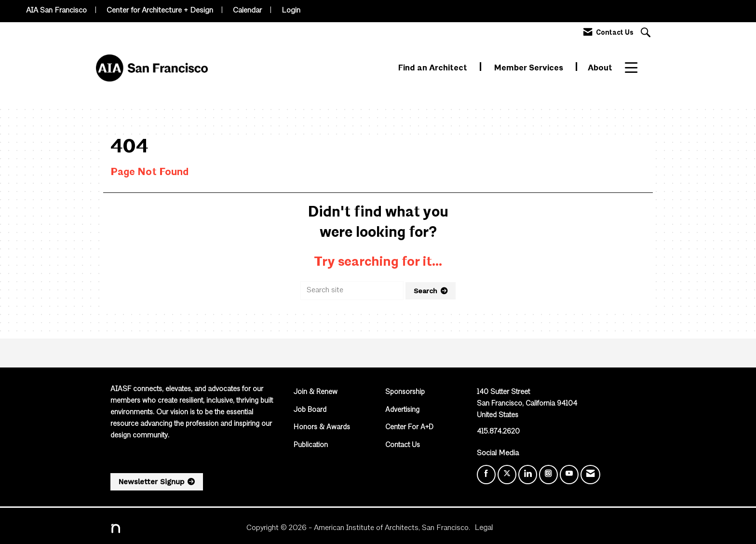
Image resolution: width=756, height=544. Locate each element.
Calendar (247, 11)
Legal (484, 528)
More (635, 68)
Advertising (402, 410)
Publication (311, 445)
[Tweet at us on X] (507, 475)
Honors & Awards (322, 428)
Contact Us (403, 445)
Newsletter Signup (151, 482)
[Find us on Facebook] (486, 475)
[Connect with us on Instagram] (548, 475)
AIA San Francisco (56, 11)
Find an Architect (434, 68)
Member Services (530, 68)
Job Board (310, 410)
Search (425, 291)
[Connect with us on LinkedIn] (528, 475)
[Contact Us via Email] (590, 475)
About (600, 68)
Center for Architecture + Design (160, 11)
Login (291, 11)
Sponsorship (405, 392)
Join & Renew (316, 392)
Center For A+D (409, 428)
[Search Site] (647, 34)
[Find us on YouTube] (569, 475)
